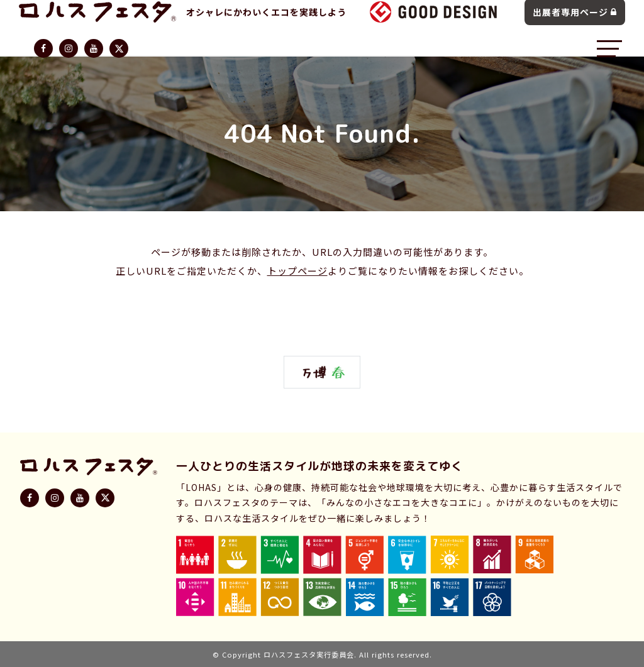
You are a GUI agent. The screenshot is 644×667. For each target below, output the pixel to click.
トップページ (297, 271)
